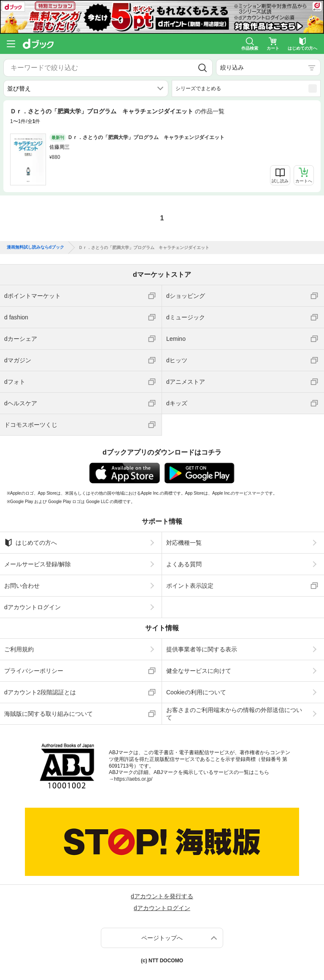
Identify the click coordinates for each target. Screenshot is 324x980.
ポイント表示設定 (190, 586)
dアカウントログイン (32, 607)
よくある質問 (184, 564)
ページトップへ (162, 938)
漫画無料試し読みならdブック (35, 247)
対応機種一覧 (184, 543)
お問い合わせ (22, 586)
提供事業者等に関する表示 (202, 649)
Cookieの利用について (196, 692)
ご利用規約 (19, 649)
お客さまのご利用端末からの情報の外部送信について (234, 714)
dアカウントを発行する (162, 896)
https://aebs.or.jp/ (133, 779)
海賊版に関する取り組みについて (49, 714)
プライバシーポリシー (34, 671)
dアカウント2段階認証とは (40, 692)
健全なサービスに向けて (199, 671)
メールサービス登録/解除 (38, 564)
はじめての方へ (31, 543)
